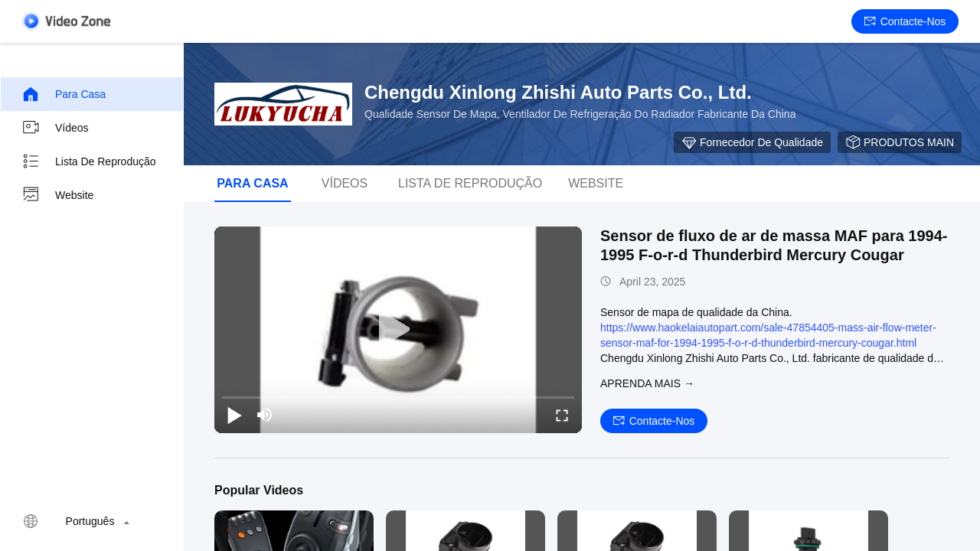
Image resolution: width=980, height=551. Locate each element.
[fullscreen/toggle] (562, 415)
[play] (398, 330)
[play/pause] (234, 415)
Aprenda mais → (647, 383)
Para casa (64, 94)
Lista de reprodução (89, 161)
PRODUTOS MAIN (900, 142)
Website (57, 195)
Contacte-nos (905, 21)
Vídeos (55, 128)
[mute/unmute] (265, 415)
